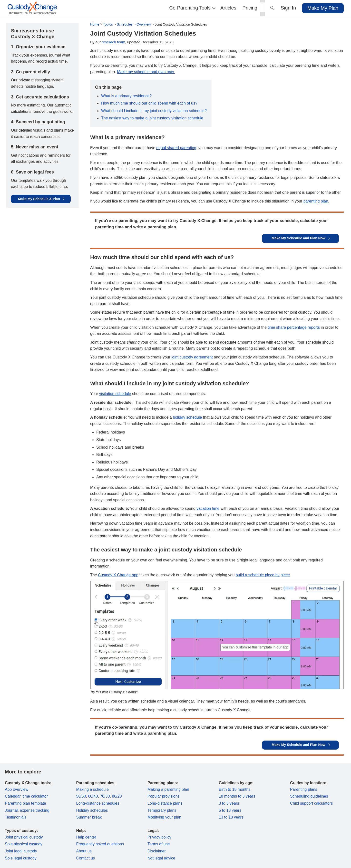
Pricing (250, 8)
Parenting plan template (25, 803)
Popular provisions (164, 796)
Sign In (288, 8)
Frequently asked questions (100, 844)
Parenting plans (304, 789)
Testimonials (16, 817)
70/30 (105, 796)
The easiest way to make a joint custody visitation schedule (152, 118)
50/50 (81, 796)
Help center (86, 837)
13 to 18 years (231, 817)
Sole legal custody (21, 858)
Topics (108, 24)
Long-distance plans (165, 803)
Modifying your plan (164, 817)
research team (114, 42)
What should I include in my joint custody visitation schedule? (154, 111)
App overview (17, 789)
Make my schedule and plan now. (146, 72)
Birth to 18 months (235, 789)
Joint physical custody (24, 837)
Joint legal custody (21, 851)
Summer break (89, 817)
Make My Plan (323, 8)
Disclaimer (157, 851)
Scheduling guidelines (309, 796)
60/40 (93, 796)
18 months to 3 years (237, 796)
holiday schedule (187, 417)
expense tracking (34, 810)
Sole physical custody (24, 844)
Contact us (86, 858)
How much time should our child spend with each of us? (149, 103)
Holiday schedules (92, 810)
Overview (144, 24)
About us (84, 851)
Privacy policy (159, 837)
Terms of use (159, 844)
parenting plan (316, 201)
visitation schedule (115, 394)
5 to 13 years (230, 810)
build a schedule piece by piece (263, 575)
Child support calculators (311, 803)
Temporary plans (162, 810)
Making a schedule (93, 789)
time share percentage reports (294, 327)
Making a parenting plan (168, 789)
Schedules (125, 24)
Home (95, 24)
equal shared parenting (176, 148)
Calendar (13, 796)
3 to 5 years (229, 803)
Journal (11, 810)
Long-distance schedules (98, 803)
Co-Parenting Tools (192, 8)
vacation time (208, 508)
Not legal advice (161, 858)
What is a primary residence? (126, 96)
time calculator (35, 796)
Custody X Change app (118, 575)
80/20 (117, 796)
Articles (228, 8)
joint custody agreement (192, 357)
